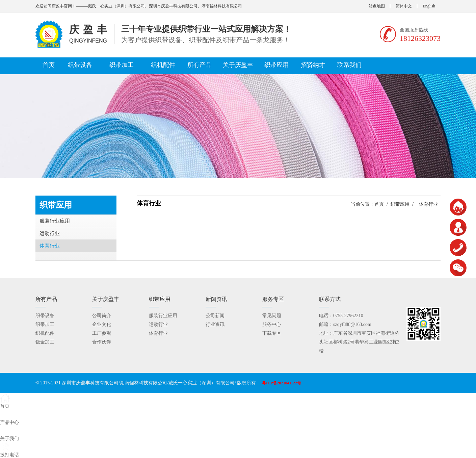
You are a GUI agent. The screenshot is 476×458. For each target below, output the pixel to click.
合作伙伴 (102, 342)
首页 (49, 65)
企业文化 (102, 324)
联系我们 (349, 65)
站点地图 (377, 6)
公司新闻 (215, 316)
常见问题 (272, 316)
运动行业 (50, 233)
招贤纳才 (313, 65)
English (429, 6)
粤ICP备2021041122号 (282, 383)
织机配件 (163, 65)
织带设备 (80, 65)
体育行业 (50, 246)
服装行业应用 (55, 221)
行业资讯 (215, 324)
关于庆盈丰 (238, 65)
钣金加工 (45, 342)
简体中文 (404, 6)
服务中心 (272, 324)
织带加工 (122, 65)
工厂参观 (102, 333)
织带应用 (276, 65)
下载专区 (272, 333)
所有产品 (200, 65)
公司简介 (102, 316)
